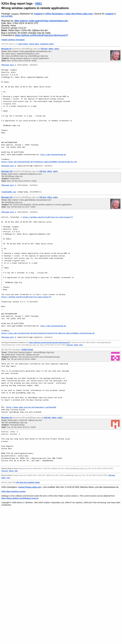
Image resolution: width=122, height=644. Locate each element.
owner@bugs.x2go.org (30, 487)
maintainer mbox (47, 44)
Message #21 (7, 417)
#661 (38, 3)
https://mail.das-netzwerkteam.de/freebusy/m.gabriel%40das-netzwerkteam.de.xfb (39, 162)
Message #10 (7, 171)
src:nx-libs (7, 16)
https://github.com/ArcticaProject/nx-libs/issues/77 (42, 35)
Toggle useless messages (13, 40)
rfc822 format (27, 349)
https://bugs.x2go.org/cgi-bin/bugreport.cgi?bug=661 (31, 407)
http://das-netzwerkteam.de (53, 155)
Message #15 (7, 197)
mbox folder (23, 44)
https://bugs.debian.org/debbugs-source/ (20, 498)
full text (44, 49)
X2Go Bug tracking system (13, 491)
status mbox (34, 44)
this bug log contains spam (28, 482)
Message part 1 (9, 65)
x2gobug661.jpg (9, 192)
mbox (51, 49)
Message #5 (6, 49)
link (81, 345)
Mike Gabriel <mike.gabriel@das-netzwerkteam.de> (42, 21)
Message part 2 (9, 166)
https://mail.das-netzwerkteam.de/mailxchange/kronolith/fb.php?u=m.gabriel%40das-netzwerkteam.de (48, 333)
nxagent (15, 14)
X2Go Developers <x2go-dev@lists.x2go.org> (69, 14)
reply (56, 49)
